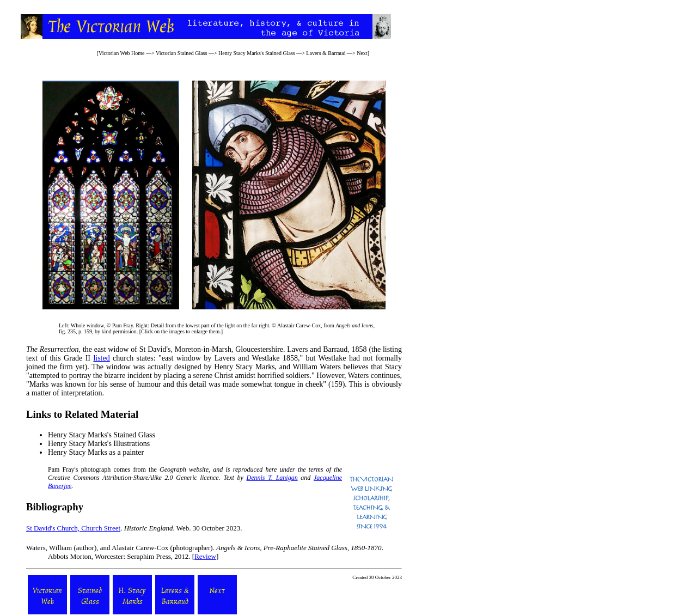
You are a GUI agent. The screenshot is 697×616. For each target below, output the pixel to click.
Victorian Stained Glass (181, 53)
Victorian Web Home (122, 53)
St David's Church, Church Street (73, 528)
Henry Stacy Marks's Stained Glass (257, 53)
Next (362, 53)
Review (205, 556)
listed (101, 358)
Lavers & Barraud (326, 53)
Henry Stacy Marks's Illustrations (99, 444)
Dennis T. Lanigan (272, 478)
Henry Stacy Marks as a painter (96, 452)
